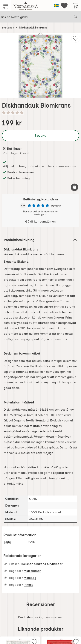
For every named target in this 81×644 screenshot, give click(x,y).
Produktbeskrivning (40, 240)
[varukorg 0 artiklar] (75, 6)
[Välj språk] (56, 6)
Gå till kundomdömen (40, 222)
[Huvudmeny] (6, 6)
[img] (76, 38)
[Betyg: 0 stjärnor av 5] (40, 113)
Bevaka (40, 135)
